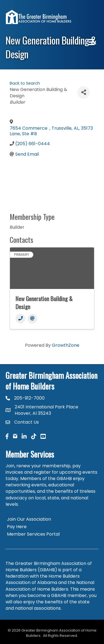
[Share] (84, 92)
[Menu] (92, 42)
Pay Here (17, 527)
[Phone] (20, 319)
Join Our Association (29, 519)
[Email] (32, 319)
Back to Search (25, 83)
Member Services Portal (33, 534)
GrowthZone (66, 345)
